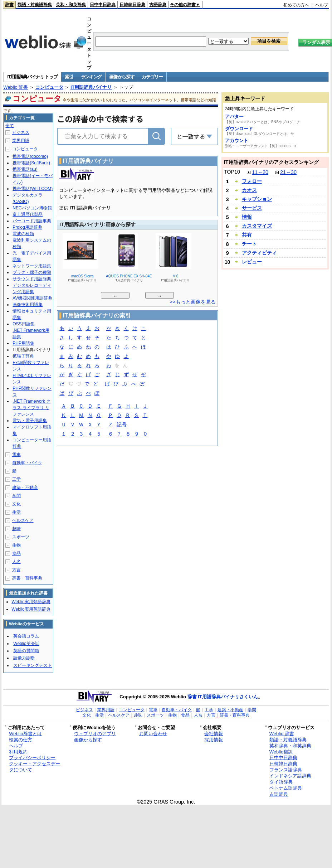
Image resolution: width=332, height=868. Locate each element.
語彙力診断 (24, 658)
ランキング (91, 77)
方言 (16, 570)
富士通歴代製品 (28, 214)
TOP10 (232, 172)
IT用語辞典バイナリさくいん (228, 697)
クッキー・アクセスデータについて (35, 767)
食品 (16, 553)
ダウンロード (239, 129)
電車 (16, 455)
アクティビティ (259, 253)
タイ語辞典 (281, 782)
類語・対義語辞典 (35, 5)
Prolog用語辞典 (27, 227)
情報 (247, 217)
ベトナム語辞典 (286, 788)
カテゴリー (152, 77)
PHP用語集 (23, 343)
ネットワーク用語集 (32, 266)
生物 (16, 545)
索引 (69, 77)
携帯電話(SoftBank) (31, 163)
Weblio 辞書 (16, 87)
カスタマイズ (257, 226)
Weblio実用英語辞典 (31, 609)
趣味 (16, 529)
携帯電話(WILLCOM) (33, 189)
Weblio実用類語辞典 (31, 602)
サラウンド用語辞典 (32, 279)
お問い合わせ (153, 734)
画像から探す (122, 77)
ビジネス (21, 132)
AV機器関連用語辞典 (32, 298)
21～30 (288, 172)
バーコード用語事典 (32, 221)
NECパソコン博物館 (32, 208)
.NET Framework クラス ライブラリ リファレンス (31, 408)
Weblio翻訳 (281, 752)
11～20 (260, 172)
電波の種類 (23, 234)
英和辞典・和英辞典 (290, 746)
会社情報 (214, 734)
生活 (16, 512)
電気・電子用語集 (30, 421)
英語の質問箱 (26, 651)
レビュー (252, 262)
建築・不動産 (25, 488)
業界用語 (21, 141)
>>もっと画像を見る (193, 302)
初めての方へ (296, 5)
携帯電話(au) (25, 169)
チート (249, 244)
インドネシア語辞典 (290, 776)
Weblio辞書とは (25, 734)
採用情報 (214, 740)
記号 (122, 425)
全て (10, 126)
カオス (249, 190)
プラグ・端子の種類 (32, 272)
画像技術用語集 (28, 305)
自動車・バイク (27, 463)
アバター (234, 117)
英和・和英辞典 (71, 5)
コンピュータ (49, 87)
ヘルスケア (23, 520)
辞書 (9, 5)
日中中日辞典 (103, 5)
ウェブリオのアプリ (95, 734)
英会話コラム (26, 636)
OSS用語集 (23, 324)
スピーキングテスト (33, 665)
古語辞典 (158, 5)
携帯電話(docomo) (30, 156)
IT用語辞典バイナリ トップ (32, 77)
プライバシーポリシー (32, 758)
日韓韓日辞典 (132, 5)
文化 (16, 504)
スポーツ (21, 537)
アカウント (237, 140)
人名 (16, 562)
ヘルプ (322, 5)
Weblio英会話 (26, 644)
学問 (16, 496)
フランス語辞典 (286, 770)
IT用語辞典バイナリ (91, 87)
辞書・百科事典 (27, 578)
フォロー (252, 181)
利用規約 (18, 752)
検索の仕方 (21, 740)
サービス (252, 208)
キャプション (257, 199)
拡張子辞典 (23, 356)
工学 (16, 479)
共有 (247, 235)
